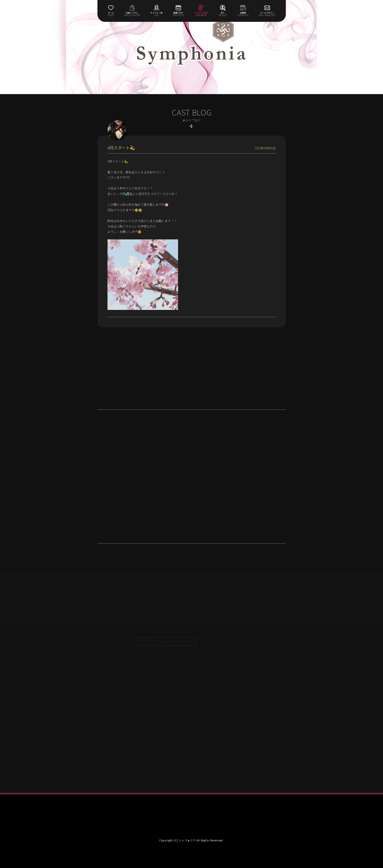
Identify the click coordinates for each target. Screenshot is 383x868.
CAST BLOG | (164, 641)
